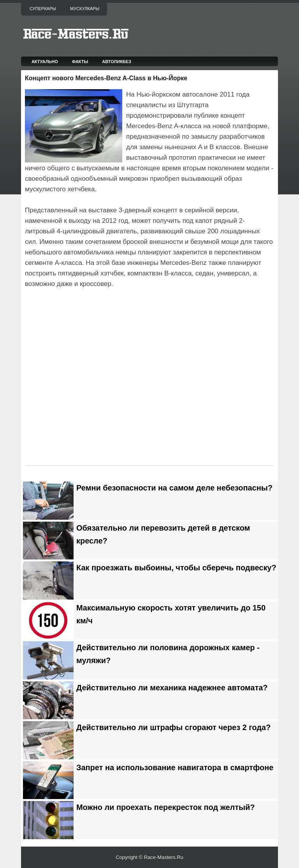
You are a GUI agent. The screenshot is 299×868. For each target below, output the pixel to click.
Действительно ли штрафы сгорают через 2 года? (173, 727)
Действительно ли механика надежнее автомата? (172, 688)
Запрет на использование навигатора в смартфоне (175, 767)
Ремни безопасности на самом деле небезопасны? (174, 488)
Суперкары (43, 9)
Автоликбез (117, 62)
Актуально (45, 62)
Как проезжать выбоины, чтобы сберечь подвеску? (176, 568)
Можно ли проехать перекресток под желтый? (166, 807)
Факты (80, 62)
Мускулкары (85, 9)
